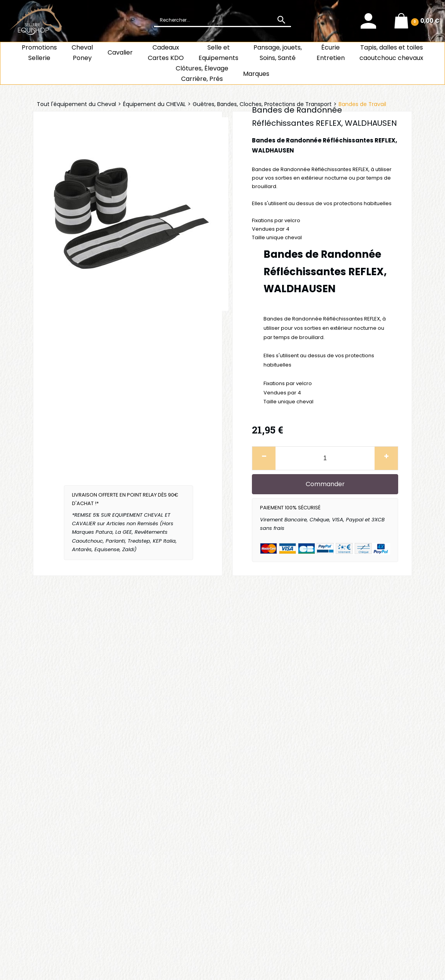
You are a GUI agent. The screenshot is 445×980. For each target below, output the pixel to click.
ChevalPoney (82, 53)
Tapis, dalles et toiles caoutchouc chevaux (391, 53)
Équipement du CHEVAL (154, 104)
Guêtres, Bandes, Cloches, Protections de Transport (262, 104)
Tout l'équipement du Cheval (76, 104)
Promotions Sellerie (39, 53)
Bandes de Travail (362, 104)
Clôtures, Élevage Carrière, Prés (202, 74)
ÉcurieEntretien (331, 53)
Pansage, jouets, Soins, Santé (278, 53)
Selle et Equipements (218, 53)
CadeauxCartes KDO (166, 53)
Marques (256, 74)
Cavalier (120, 52)
